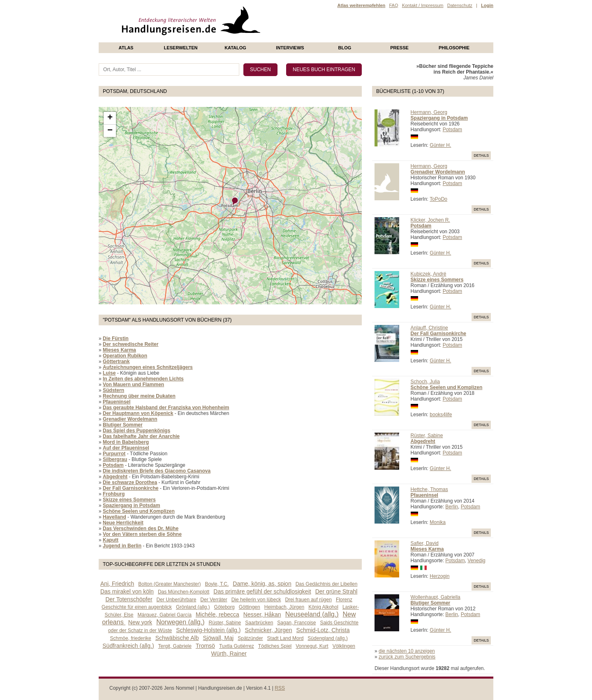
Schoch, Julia (425, 382)
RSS (280, 688)
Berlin (452, 507)
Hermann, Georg (429, 112)
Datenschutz (460, 5)
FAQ (393, 5)
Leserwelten (180, 48)
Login (487, 5)
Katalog (235, 48)
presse (399, 48)
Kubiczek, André (429, 274)
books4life (441, 415)
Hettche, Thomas (429, 489)
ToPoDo (438, 199)
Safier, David (425, 543)
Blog (345, 48)
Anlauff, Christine (429, 328)
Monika (438, 522)
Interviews (290, 48)
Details (481, 155)
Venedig (476, 561)
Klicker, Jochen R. (430, 220)
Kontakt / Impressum (423, 5)
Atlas (126, 48)
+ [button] (110, 118)
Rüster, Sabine (427, 436)
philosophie (454, 48)
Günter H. (440, 145)
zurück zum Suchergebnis (407, 657)
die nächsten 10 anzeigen (407, 651)
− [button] (110, 131)
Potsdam (452, 130)
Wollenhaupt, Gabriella (436, 597)
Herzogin (439, 576)
